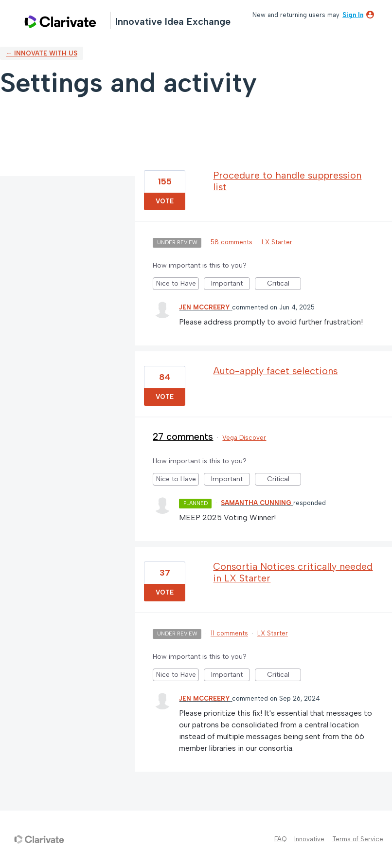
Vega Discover (244, 438)
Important (231, 285)
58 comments (232, 242)
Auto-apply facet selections (275, 371)
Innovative (309, 839)
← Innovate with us (42, 53)
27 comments (183, 436)
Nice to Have (178, 285)
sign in (353, 15)
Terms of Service (358, 839)
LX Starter (277, 242)
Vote (165, 201)
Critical (284, 285)
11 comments (229, 633)
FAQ (280, 839)
